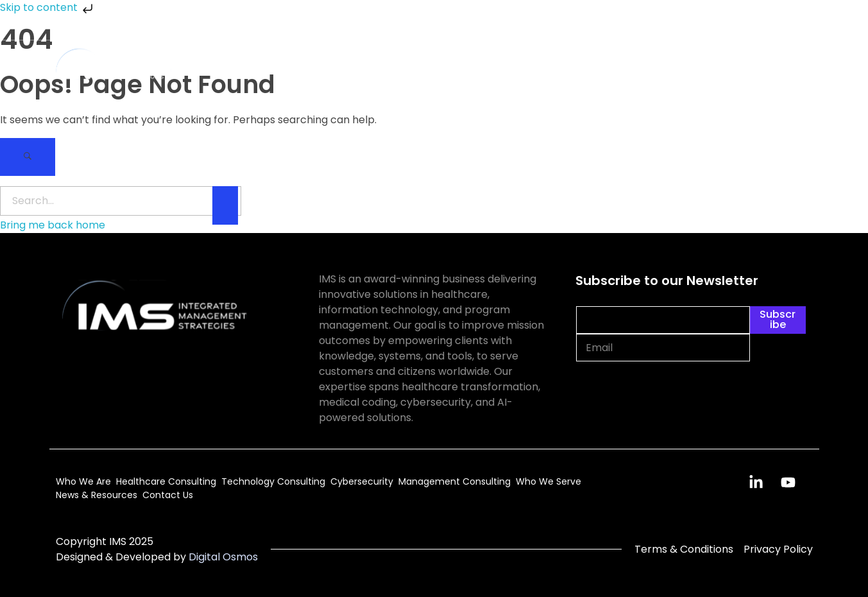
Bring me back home (53, 225)
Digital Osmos (223, 557)
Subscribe (778, 319)
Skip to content (48, 7)
